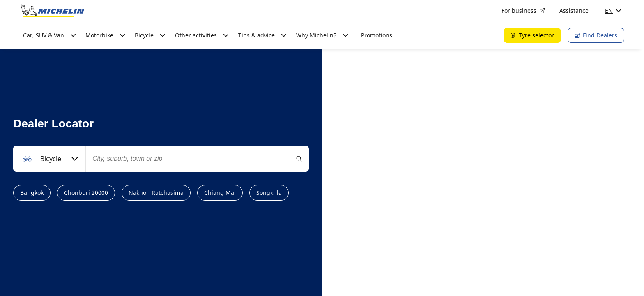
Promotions (377, 35)
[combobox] (49, 159)
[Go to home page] (53, 11)
